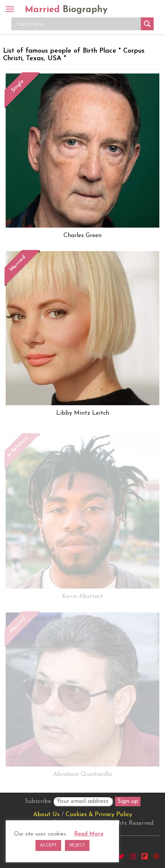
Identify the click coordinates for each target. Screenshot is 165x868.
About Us (46, 815)
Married (66, 10)
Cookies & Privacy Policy (99, 815)
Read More (89, 834)
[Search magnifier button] (147, 24)
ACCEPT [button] (48, 845)
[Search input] (78, 24)
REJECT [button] (77, 845)
